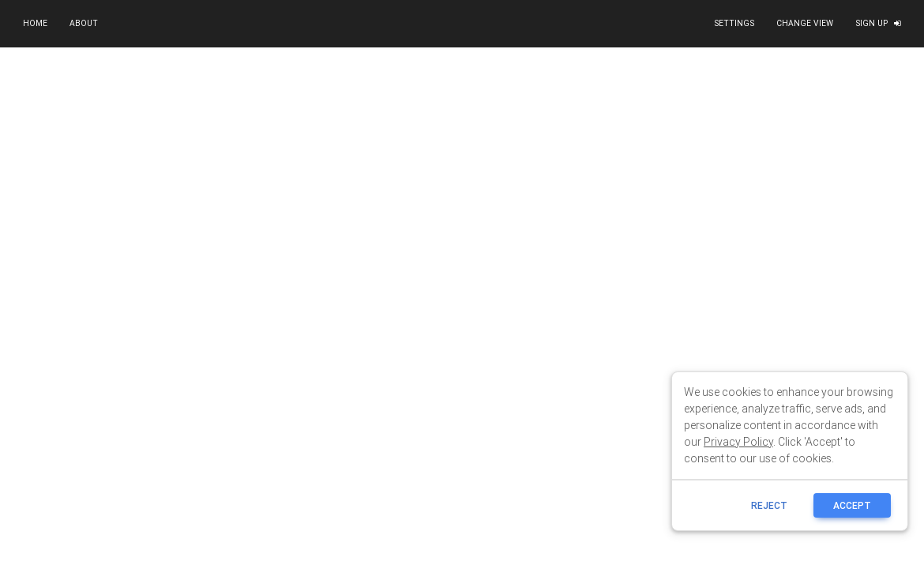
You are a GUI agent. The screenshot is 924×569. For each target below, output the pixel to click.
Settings (734, 23)
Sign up (878, 23)
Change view (805, 23)
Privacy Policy (738, 442)
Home (35, 23)
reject (769, 505)
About (84, 23)
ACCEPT (852, 505)
